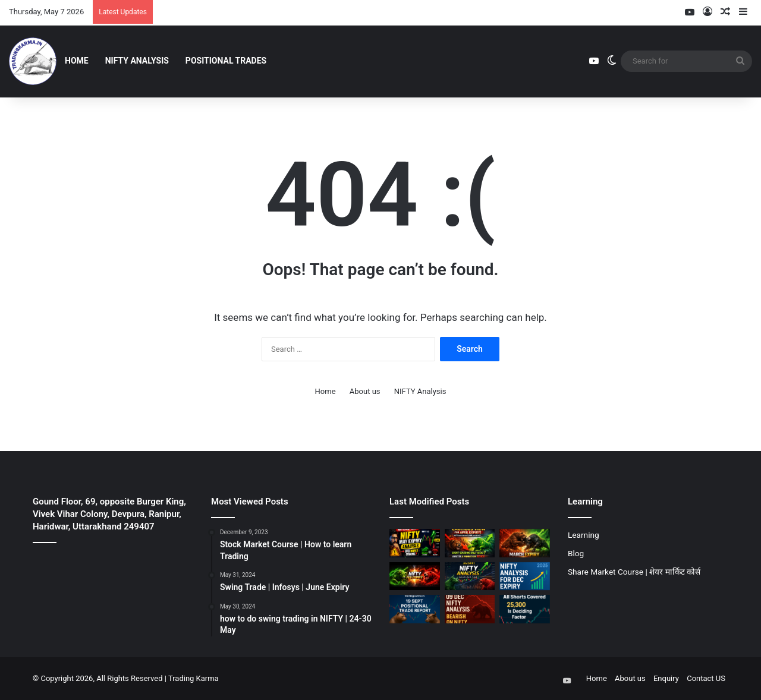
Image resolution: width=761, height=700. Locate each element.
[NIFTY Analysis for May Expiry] (415, 543)
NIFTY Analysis (137, 61)
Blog (576, 553)
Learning (584, 535)
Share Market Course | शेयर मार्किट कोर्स (634, 572)
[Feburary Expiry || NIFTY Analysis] (415, 576)
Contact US (706, 678)
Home (77, 61)
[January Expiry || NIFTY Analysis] (470, 576)
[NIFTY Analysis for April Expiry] (470, 543)
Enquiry (666, 678)
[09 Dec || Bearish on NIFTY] (470, 609)
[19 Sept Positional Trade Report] (415, 609)
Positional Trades (226, 61)
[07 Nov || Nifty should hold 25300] (525, 609)
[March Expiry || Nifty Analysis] (525, 543)
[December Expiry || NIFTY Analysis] (525, 576)
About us (365, 391)
